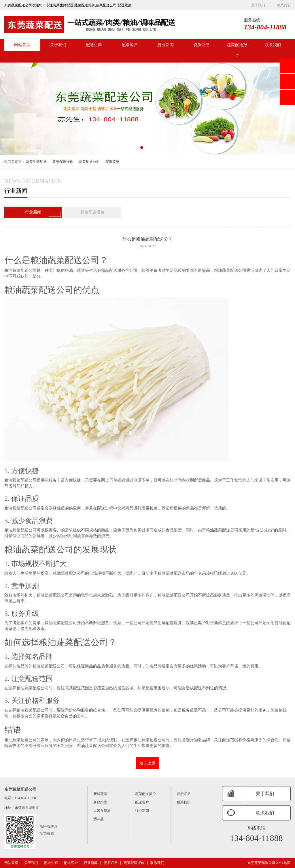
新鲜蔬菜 (100, 794)
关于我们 (258, 5)
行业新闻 (166, 45)
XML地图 (283, 863)
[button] (142, 148)
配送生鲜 (94, 45)
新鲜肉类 (100, 802)
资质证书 (201, 45)
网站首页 (22, 45)
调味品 (99, 819)
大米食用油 (102, 811)
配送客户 (130, 45)
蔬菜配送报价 (237, 51)
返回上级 (147, 763)
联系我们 (284, 5)
